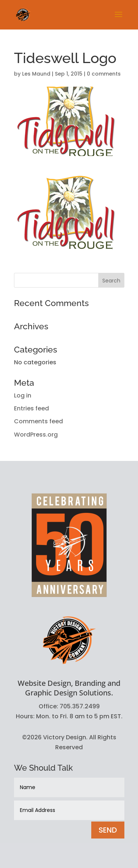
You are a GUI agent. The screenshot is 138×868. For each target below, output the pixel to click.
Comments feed (38, 421)
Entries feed (31, 408)
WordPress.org (36, 435)
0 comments (104, 74)
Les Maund (36, 74)
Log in (23, 395)
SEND (108, 830)
